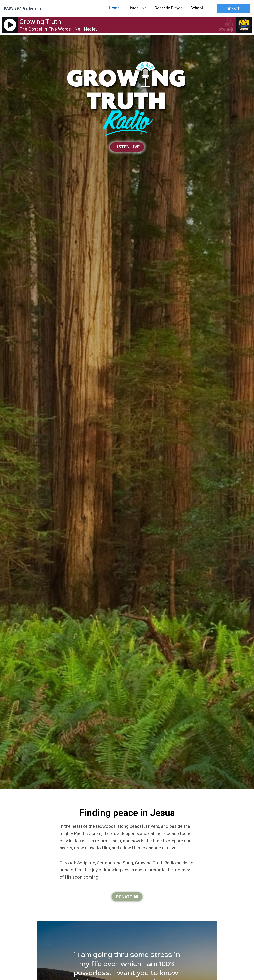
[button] (233, 9)
